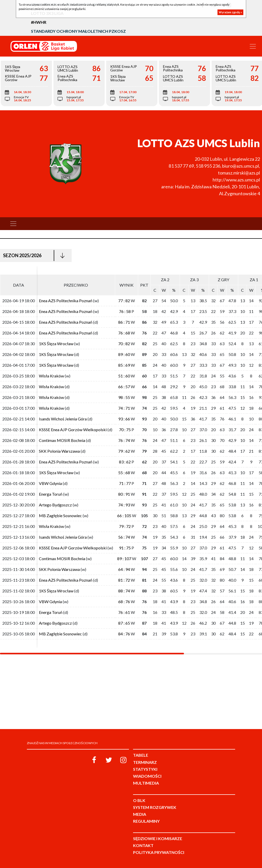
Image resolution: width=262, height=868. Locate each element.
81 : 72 (124, 580)
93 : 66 (124, 419)
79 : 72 (125, 526)
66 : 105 (124, 516)
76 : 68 (124, 333)
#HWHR (39, 22)
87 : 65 (124, 623)
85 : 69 (124, 365)
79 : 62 (124, 451)
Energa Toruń (51, 494)
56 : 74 (124, 537)
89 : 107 (124, 558)
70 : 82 (124, 344)
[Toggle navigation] (253, 46)
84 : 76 (124, 634)
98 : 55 (124, 397)
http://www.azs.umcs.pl (236, 180)
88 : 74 (124, 591)
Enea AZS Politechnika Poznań (66, 301)
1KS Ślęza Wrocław (56, 344)
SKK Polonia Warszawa (59, 451)
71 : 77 (125, 483)
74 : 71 (124, 408)
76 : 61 (124, 612)
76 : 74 (124, 440)
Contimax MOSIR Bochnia (62, 440)
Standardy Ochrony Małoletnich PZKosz (78, 31)
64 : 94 (124, 569)
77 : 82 (124, 301)
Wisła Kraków (52, 376)
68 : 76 (124, 601)
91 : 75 (125, 548)
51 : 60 (124, 376)
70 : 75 (125, 430)
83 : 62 (125, 462)
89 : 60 (124, 354)
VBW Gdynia (51, 483)
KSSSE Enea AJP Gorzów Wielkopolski (73, 430)
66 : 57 (124, 387)
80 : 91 (124, 494)
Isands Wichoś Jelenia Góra (63, 419)
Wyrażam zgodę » (230, 12)
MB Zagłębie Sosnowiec (60, 516)
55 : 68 (124, 473)
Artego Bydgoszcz (55, 505)
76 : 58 (125, 311)
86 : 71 (124, 322)
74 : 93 (124, 505)
